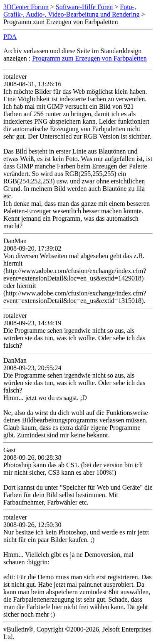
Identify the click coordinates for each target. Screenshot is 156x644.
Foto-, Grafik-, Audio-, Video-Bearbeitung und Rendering (72, 11)
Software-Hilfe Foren (84, 7)
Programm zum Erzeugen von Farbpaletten (89, 58)
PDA (10, 37)
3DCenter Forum (26, 7)
